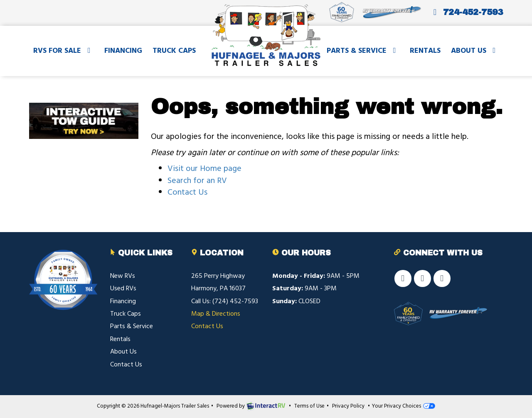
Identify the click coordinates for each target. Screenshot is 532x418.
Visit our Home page (204, 169)
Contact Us (187, 193)
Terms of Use (309, 406)
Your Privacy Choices (403, 406)
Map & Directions (216, 314)
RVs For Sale (64, 51)
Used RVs (123, 289)
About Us (475, 51)
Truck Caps (174, 51)
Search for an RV (197, 181)
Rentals (425, 51)
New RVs (123, 276)
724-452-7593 (466, 12)
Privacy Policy (348, 406)
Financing (123, 51)
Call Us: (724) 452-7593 (225, 302)
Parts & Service (363, 51)
